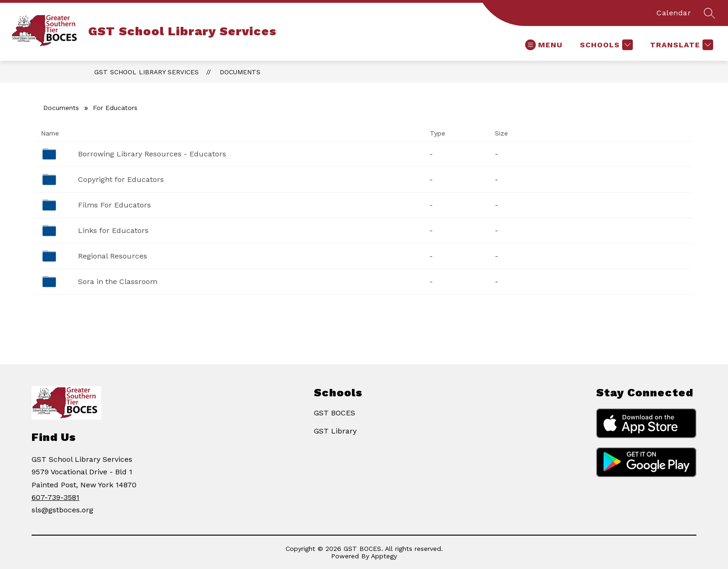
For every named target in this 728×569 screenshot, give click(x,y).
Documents (240, 72)
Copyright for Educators (121, 179)
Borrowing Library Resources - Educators (152, 154)
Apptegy (384, 556)
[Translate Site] (680, 45)
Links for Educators (113, 230)
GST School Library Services (146, 72)
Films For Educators (114, 205)
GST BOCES (335, 413)
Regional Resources (113, 256)
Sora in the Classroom (118, 281)
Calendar (674, 13)
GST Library (335, 431)
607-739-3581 (55, 497)
